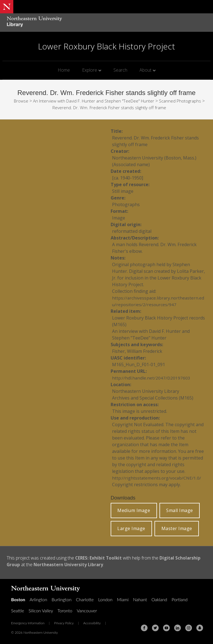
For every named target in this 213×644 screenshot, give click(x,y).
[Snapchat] (200, 628)
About (145, 70)
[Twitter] (155, 628)
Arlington (38, 599)
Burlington (62, 599)
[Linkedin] (177, 628)
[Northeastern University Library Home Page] (34, 22)
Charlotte (85, 599)
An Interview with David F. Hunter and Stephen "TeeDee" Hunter (108, 101)
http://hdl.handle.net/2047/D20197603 (151, 378)
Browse (33, 101)
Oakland (159, 599)
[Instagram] (189, 628)
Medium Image (134, 510)
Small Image (180, 510)
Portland (180, 599)
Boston (18, 599)
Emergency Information (28, 623)
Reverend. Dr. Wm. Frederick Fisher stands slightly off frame (125, 108)
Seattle (18, 611)
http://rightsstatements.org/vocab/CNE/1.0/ (158, 478)
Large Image (131, 528)
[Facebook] (144, 628)
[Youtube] (166, 628)
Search (120, 70)
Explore (90, 70)
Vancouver (87, 611)
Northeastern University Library (70, 565)
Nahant (140, 599)
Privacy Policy (64, 623)
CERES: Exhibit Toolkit (99, 558)
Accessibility (92, 623)
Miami (123, 599)
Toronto (65, 611)
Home (64, 70)
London (105, 599)
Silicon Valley (41, 611)
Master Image (177, 528)
